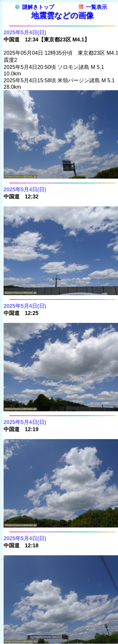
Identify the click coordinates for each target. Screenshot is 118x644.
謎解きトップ (35, 7)
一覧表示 (93, 7)
